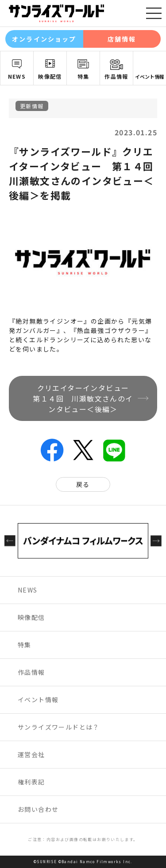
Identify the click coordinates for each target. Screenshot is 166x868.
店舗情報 (122, 39)
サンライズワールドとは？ (59, 727)
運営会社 (31, 754)
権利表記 (31, 782)
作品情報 (116, 76)
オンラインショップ (44, 39)
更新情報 (32, 106)
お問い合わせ (38, 809)
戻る (83, 484)
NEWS (17, 76)
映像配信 (50, 76)
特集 (83, 76)
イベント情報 (150, 76)
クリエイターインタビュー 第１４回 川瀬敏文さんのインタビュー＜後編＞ (85, 398)
